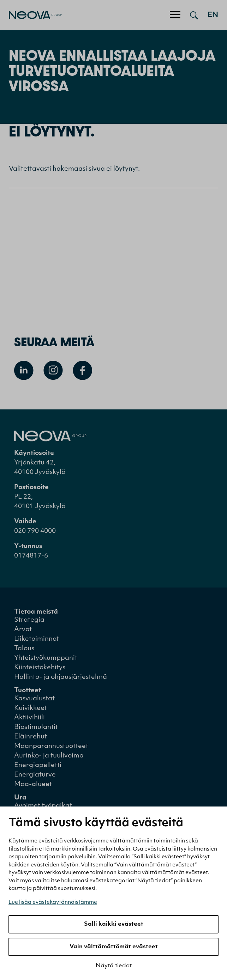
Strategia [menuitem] (29, 620)
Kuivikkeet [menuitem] (31, 708)
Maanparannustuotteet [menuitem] (51, 746)
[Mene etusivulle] (31, 15)
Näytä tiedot (114, 966)
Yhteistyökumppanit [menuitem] (46, 658)
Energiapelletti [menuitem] (38, 765)
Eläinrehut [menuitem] (31, 737)
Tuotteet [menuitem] (28, 691)
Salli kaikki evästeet (114, 924)
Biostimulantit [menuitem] (36, 727)
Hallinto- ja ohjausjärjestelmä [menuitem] (61, 677)
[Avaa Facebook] (82, 370)
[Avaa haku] (194, 15)
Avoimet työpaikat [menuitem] (43, 806)
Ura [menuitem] (20, 798)
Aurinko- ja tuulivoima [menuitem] (49, 756)
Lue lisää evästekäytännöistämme (53, 903)
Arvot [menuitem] (23, 630)
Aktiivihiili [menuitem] (29, 718)
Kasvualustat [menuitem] (34, 699)
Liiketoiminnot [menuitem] (37, 639)
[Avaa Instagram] (53, 370)
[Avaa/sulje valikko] (175, 15)
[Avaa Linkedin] (24, 370)
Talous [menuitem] (24, 649)
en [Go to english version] (213, 15)
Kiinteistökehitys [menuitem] (40, 668)
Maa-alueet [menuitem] (33, 784)
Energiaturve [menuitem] (35, 775)
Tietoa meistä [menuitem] (36, 612)
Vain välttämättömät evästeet (114, 947)
